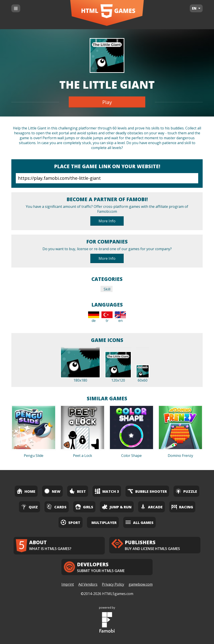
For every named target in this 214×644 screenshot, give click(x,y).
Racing (182, 507)
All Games (139, 522)
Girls (84, 507)
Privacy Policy (113, 584)
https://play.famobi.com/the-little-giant (107, 178)
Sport (71, 522)
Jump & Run (117, 507)
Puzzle (186, 491)
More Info (107, 221)
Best (78, 491)
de (94, 317)
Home (26, 491)
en (120, 317)
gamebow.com (141, 584)
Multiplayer (104, 523)
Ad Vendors (88, 584)
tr (107, 317)
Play (107, 102)
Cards (57, 507)
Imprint (68, 584)
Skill (107, 289)
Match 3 (107, 491)
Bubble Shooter (147, 491)
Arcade (151, 507)
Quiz (29, 507)
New (52, 491)
